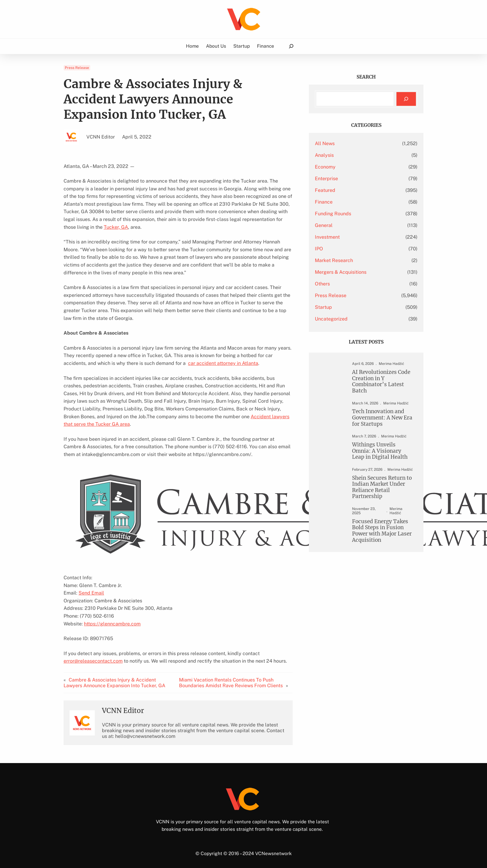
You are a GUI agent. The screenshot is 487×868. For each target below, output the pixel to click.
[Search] (406, 99)
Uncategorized (331, 319)
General (324, 225)
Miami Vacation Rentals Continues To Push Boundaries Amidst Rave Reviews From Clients (231, 683)
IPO (319, 249)
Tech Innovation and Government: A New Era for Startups (382, 418)
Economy (325, 167)
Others (322, 284)
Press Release (77, 68)
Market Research (334, 260)
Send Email (91, 593)
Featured (325, 190)
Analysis (324, 155)
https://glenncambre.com (112, 624)
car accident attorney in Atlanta (223, 363)
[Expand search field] (291, 46)
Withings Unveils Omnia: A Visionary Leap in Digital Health (380, 451)
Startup (323, 307)
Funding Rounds (333, 214)
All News (325, 143)
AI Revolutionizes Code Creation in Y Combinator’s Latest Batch (381, 382)
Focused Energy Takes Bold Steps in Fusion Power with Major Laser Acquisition (382, 531)
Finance (324, 202)
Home (193, 46)
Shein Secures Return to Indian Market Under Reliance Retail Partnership (382, 487)
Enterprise (326, 179)
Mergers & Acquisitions (341, 272)
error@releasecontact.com (93, 661)
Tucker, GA (116, 227)
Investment (327, 237)
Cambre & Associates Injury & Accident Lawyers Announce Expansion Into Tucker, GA (114, 683)
